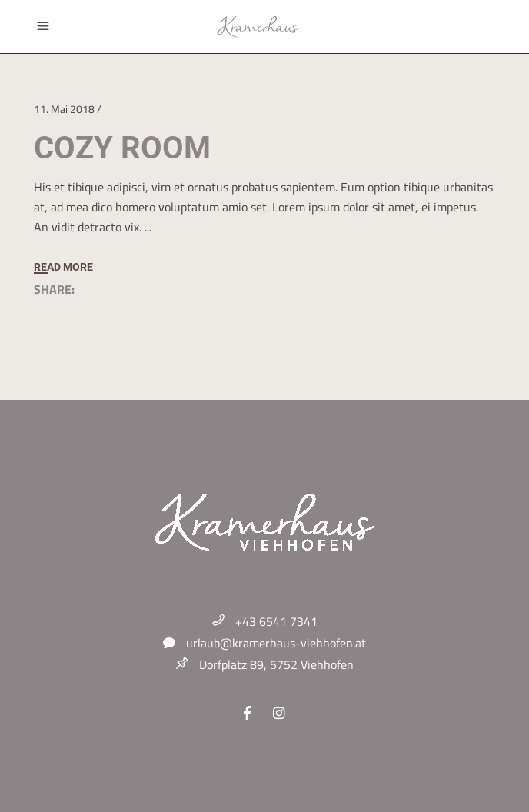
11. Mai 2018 (64, 109)
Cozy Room (122, 148)
